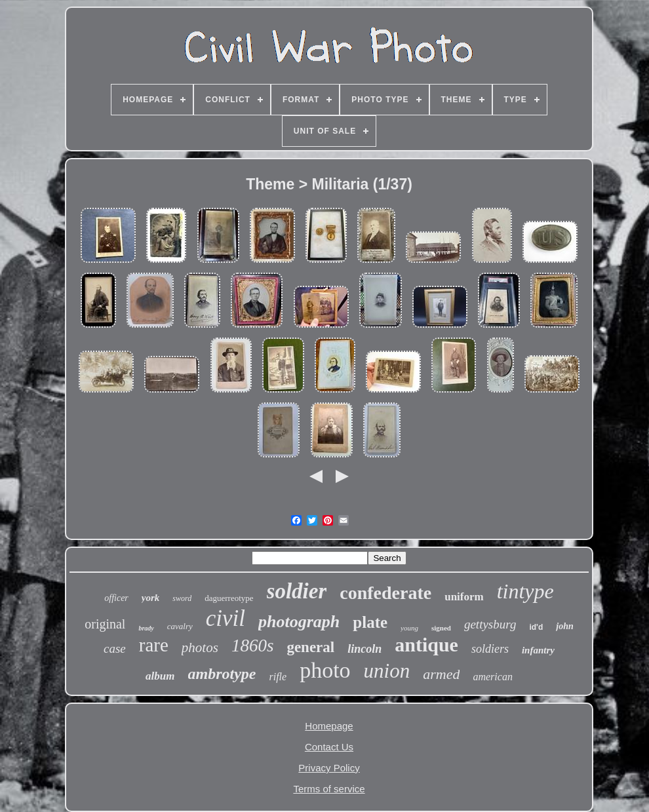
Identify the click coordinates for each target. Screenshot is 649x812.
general (310, 647)
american (492, 677)
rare (154, 645)
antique (426, 645)
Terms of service (329, 789)
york (151, 598)
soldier (297, 591)
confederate (385, 593)
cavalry (180, 626)
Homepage (329, 726)
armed (441, 674)
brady (146, 628)
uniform (464, 597)
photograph (299, 622)
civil (226, 618)
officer (116, 598)
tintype (525, 591)
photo (325, 670)
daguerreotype (229, 598)
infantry (538, 650)
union (387, 671)
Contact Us (329, 747)
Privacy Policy (329, 768)
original (105, 624)
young (409, 628)
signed (441, 628)
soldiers (490, 649)
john (564, 626)
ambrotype (222, 674)
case (115, 648)
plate (370, 622)
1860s (253, 646)
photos (200, 648)
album (160, 676)
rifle (278, 677)
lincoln (364, 649)
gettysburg (490, 624)
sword (182, 598)
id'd (536, 627)
